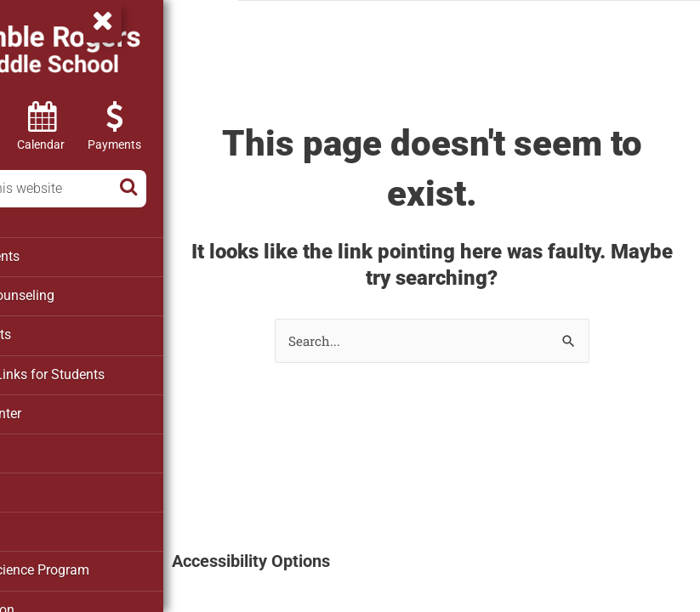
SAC (29, 524)
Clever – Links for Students (94, 371)
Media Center (55, 409)
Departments (54, 256)
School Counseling (71, 294)
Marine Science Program (87, 562)
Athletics (43, 447)
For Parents (50, 332)
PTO (29, 485)
